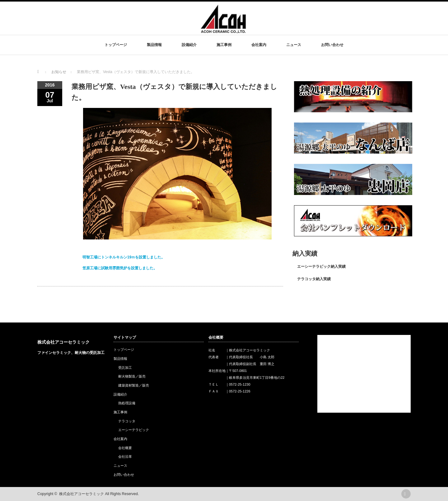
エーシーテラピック (134, 430)
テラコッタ (127, 421)
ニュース (294, 45)
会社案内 (259, 45)
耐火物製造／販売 (132, 376)
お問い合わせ (332, 45)
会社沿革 (125, 457)
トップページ (116, 45)
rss (406, 494)
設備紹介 (189, 45)
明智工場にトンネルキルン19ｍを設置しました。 (124, 257)
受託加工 (125, 368)
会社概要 (125, 448)
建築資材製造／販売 (134, 385)
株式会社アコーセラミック (63, 342)
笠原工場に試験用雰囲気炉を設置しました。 (120, 268)
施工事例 (224, 45)
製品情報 (154, 45)
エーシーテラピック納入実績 (321, 267)
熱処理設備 (127, 403)
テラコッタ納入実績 (314, 279)
